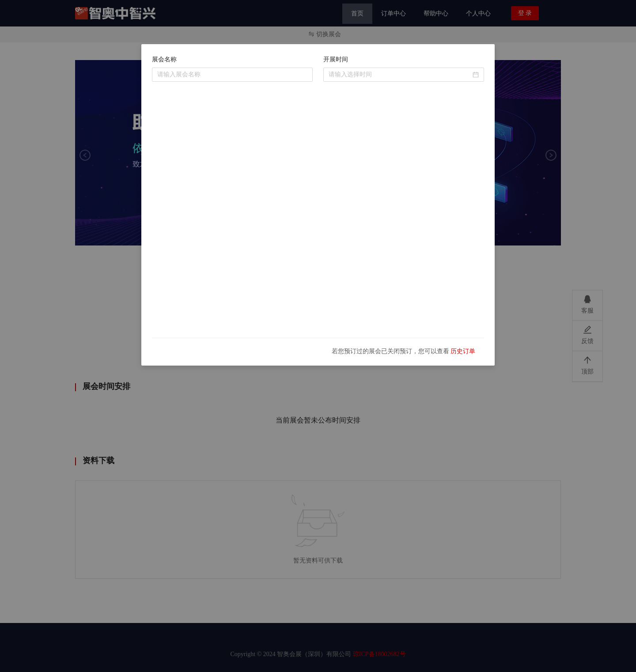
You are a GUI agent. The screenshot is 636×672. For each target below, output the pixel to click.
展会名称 (164, 59)
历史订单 (463, 351)
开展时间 (336, 59)
